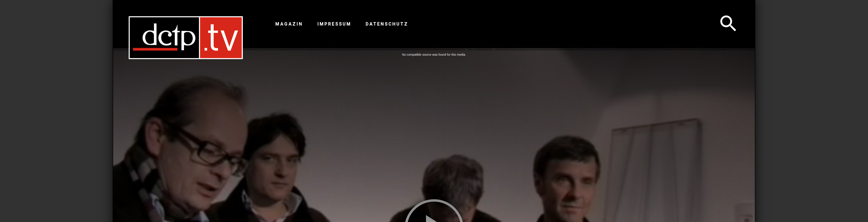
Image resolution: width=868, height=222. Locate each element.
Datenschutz (387, 24)
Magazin (289, 24)
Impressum (334, 24)
